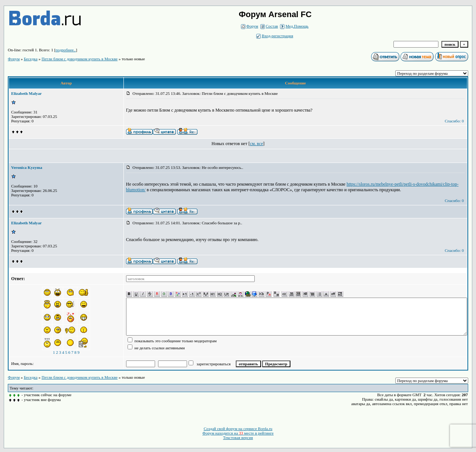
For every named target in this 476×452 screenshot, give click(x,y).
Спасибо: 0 (454, 121)
